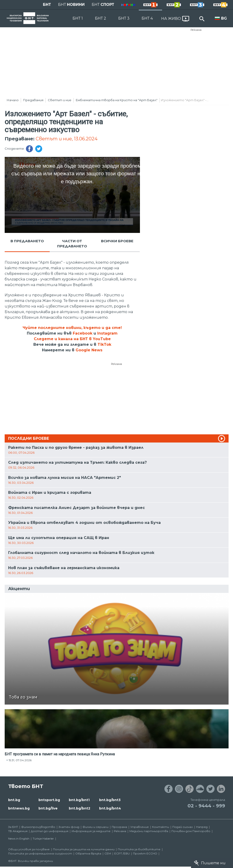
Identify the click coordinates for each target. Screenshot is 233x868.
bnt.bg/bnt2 (80, 808)
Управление (140, 827)
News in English (19, 839)
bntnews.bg (19, 808)
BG (224, 18)
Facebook (83, 333)
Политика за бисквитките (139, 849)
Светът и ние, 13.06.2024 (67, 139)
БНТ (47, 5)
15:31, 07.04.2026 (20, 760)
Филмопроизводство (38, 827)
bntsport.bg (49, 800)
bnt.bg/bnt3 (110, 800)
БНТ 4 (147, 18)
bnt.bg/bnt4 (110, 808)
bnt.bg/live (48, 808)
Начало (13, 100)
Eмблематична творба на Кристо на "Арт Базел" (117, 100)
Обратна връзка (88, 853)
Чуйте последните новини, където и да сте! (72, 328)
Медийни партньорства (149, 831)
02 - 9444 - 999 (206, 806)
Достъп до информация (50, 831)
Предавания (33, 100)
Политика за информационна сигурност (40, 853)
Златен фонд (69, 827)
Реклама (196, 30)
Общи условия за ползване (29, 849)
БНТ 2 (101, 18)
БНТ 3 (124, 18)
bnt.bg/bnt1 (79, 800)
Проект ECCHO (145, 853)
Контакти (161, 827)
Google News (89, 350)
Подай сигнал (183, 827)
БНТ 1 (78, 18)
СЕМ (108, 853)
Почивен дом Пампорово (191, 831)
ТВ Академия (18, 831)
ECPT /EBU (122, 853)
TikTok (104, 344)
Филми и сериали (96, 827)
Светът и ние (60, 100)
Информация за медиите (91, 831)
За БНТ (13, 827)
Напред (202, 827)
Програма (119, 827)
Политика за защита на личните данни (84, 849)
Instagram (107, 333)
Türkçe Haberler (43, 839)
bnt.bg (14, 800)
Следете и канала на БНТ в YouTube (72, 339)
